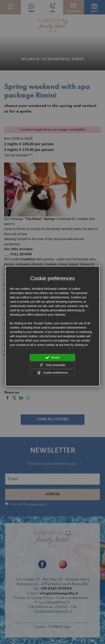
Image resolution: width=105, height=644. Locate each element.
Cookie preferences (52, 373)
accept (52, 357)
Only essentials (52, 365)
